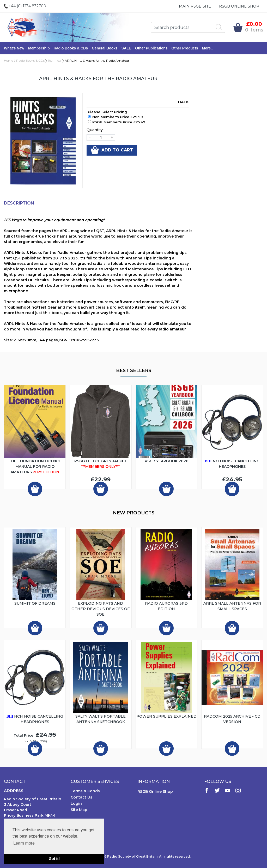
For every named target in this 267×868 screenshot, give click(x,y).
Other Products (185, 48)
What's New (14, 48)
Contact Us (81, 797)
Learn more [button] (24, 843)
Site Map (79, 810)
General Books (105, 48)
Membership (39, 48)
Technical (55, 60)
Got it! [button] (54, 859)
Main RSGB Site (195, 6)
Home (8, 60)
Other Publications (151, 48)
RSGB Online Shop (239, 6)
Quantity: (95, 130)
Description (19, 203)
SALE (126, 48)
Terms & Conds (85, 791)
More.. (207, 48)
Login (76, 803)
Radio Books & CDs (71, 48)
